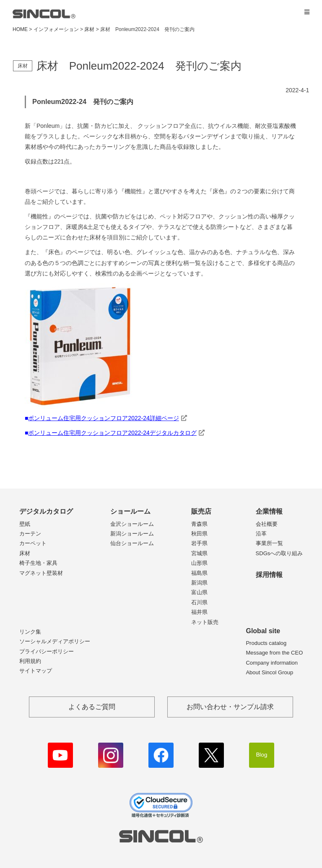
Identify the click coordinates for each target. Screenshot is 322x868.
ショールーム (130, 511)
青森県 (199, 524)
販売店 (201, 511)
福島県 (199, 573)
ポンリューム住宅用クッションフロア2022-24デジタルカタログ (112, 433)
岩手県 (199, 543)
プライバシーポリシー (47, 651)
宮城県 (199, 553)
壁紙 (25, 524)
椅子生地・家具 (38, 563)
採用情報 (269, 575)
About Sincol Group (269, 672)
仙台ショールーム (132, 543)
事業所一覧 (269, 543)
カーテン (30, 534)
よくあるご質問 (92, 707)
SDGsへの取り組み (279, 553)
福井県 (199, 612)
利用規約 (30, 661)
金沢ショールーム (132, 524)
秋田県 (199, 534)
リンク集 (30, 632)
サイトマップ (36, 671)
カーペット (33, 543)
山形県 (199, 563)
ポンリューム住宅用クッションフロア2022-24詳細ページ (103, 418)
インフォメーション (56, 29)
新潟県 (199, 583)
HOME (20, 29)
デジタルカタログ (46, 511)
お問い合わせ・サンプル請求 (230, 707)
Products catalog (266, 643)
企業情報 (269, 511)
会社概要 (267, 524)
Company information (272, 663)
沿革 (261, 534)
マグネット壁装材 (41, 573)
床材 (25, 553)
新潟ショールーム (132, 534)
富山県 (199, 592)
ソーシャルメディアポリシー (55, 641)
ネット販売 (205, 622)
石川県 (199, 602)
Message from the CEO (274, 653)
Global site (263, 631)
